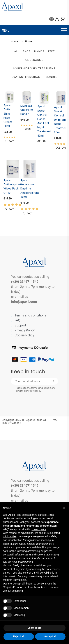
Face (27, 51)
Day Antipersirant (27, 77)
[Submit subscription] (52, 381)
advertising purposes (39, 551)
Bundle (52, 77)
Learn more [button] (34, 628)
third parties (10, 536)
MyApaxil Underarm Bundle (27, 110)
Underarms (35, 60)
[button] (34, 30)
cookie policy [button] (39, 529)
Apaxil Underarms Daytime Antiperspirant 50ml (30, 189)
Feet (52, 51)
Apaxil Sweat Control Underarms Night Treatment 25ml (61, 120)
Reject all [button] (19, 636)
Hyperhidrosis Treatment (35, 68)
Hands (39, 51)
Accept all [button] (50, 636)
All (17, 51)
